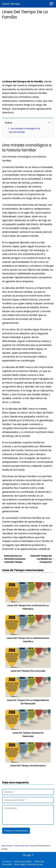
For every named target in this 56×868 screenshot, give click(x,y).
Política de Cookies (23, 862)
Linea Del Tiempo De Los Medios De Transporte (41, 559)
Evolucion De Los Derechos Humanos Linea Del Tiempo (15, 559)
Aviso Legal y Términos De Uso (29, 864)
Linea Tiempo (11, 4)
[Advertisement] (28, 49)
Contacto (7, 862)
